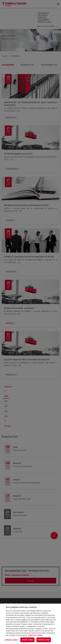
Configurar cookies (11, 640)
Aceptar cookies (27, 640)
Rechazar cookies (44, 640)
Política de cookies (35, 635)
